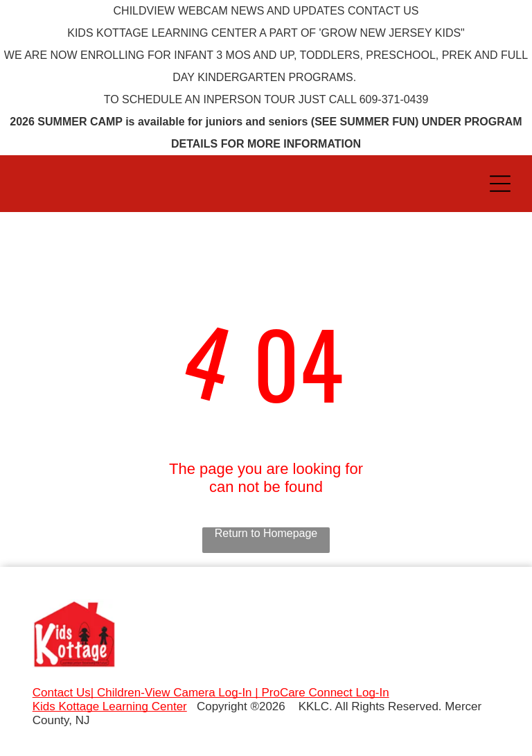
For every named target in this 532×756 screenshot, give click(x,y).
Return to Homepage (266, 533)
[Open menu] (500, 184)
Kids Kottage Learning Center (110, 706)
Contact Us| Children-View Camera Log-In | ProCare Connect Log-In (211, 693)
